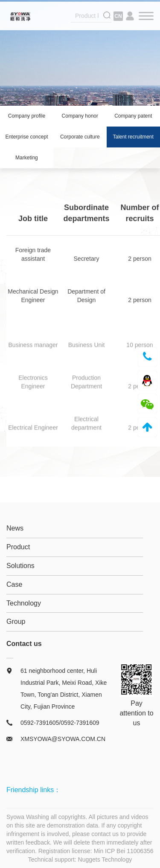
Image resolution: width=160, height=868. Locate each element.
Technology (24, 603)
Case (14, 584)
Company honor (80, 116)
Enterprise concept (26, 137)
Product (18, 547)
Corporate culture (80, 137)
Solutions (20, 566)
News (15, 528)
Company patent (133, 116)
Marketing (27, 158)
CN (118, 17)
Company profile (27, 116)
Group (16, 621)
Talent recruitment (133, 137)
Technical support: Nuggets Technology (80, 859)
